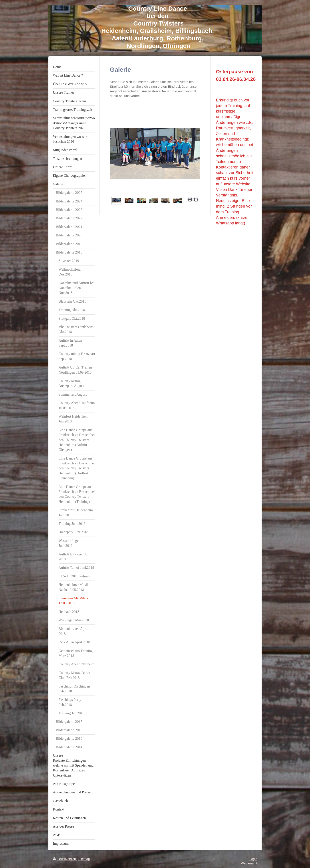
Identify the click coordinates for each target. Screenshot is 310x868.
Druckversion (65, 859)
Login (253, 859)
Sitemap (84, 859)
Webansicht (249, 863)
